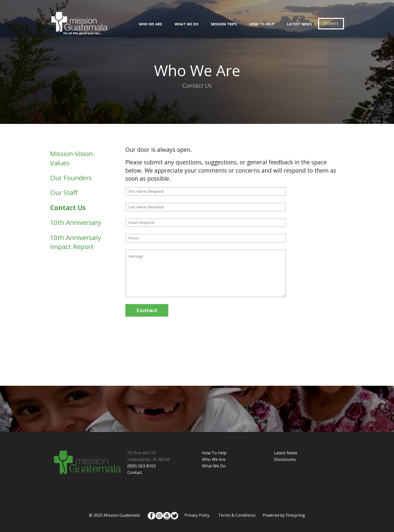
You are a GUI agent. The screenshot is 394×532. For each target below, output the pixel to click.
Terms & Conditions (237, 515)
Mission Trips (224, 24)
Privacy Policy (197, 515)
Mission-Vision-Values (72, 158)
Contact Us (68, 208)
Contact (135, 472)
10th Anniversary (76, 222)
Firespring (295, 515)
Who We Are (151, 24)
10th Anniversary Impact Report (76, 242)
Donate (331, 23)
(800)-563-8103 (141, 466)
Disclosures (285, 459)
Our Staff (64, 192)
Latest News (299, 24)
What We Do (187, 24)
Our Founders (71, 178)
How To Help (262, 24)
